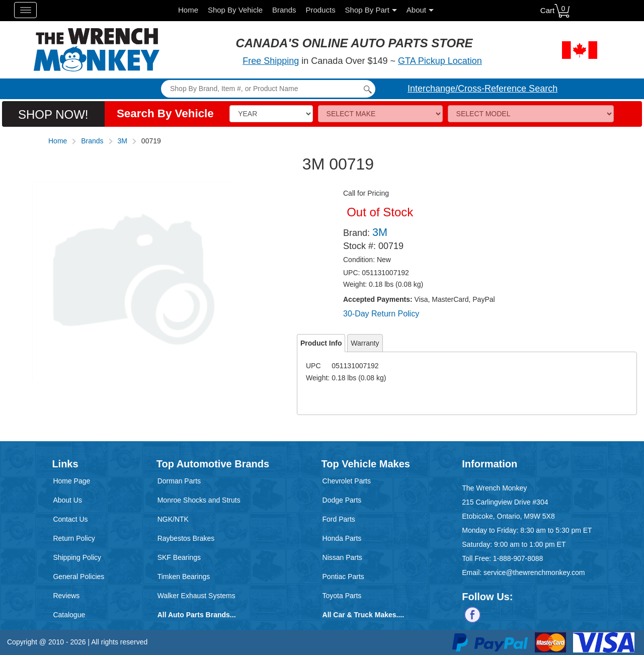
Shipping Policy (77, 557)
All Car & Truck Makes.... (364, 615)
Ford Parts (339, 519)
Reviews (66, 596)
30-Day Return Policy (381, 314)
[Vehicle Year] (271, 114)
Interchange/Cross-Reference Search (482, 89)
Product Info (321, 343)
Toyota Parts (342, 596)
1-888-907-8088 (518, 558)
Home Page (71, 481)
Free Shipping (271, 61)
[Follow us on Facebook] (472, 614)
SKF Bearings (179, 557)
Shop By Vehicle (235, 10)
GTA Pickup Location (440, 61)
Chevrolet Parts (347, 481)
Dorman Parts (179, 481)
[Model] (531, 114)
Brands (284, 10)
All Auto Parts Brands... (197, 615)
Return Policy (74, 538)
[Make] (380, 114)
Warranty (365, 343)
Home (188, 10)
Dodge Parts (342, 500)
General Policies (78, 577)
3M (123, 141)
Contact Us (70, 519)
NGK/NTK (173, 519)
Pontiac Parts (343, 577)
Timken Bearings (184, 577)
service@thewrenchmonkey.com (534, 572)
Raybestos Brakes (186, 538)
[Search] (268, 89)
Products (320, 10)
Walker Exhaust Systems (196, 596)
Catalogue (69, 615)
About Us (67, 500)
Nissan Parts (342, 557)
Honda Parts (342, 538)
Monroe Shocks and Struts (199, 500)
